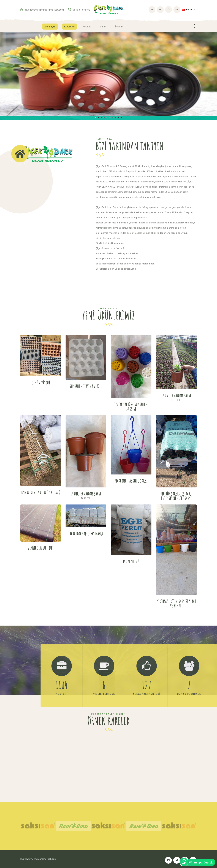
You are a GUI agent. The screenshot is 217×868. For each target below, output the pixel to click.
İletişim (119, 26)
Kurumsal (69, 26)
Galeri (103, 26)
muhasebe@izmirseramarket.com (42, 9)
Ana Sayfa (50, 26)
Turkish (188, 9)
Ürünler (87, 26)
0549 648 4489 (79, 9)
